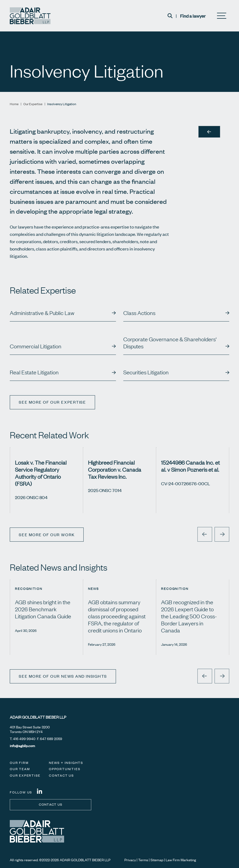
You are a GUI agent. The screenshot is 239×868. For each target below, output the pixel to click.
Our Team (20, 769)
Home (14, 104)
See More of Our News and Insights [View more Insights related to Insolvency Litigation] (63, 676)
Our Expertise (33, 104)
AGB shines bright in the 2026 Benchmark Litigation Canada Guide (43, 609)
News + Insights (66, 763)
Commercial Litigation (36, 346)
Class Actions (139, 313)
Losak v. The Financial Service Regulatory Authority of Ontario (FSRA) (41, 473)
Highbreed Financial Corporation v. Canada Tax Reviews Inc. (115, 469)
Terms (143, 860)
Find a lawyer (193, 16)
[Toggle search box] (170, 16)
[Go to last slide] (205, 534)
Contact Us (61, 775)
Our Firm (19, 763)
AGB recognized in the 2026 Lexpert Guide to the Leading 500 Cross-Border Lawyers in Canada (189, 616)
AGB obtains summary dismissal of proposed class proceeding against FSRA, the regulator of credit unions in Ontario (117, 616)
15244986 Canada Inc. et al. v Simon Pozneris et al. (190, 466)
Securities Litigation (146, 372)
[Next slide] (222, 534)
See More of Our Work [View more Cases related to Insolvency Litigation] (47, 535)
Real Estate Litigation (34, 372)
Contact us (51, 804)
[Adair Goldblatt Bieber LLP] (30, 16)
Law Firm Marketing (181, 860)
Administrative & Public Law (42, 313)
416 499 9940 (24, 739)
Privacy (130, 860)
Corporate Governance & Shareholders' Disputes (170, 343)
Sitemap (157, 860)
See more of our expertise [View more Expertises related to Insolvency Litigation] (53, 402)
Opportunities (65, 769)
